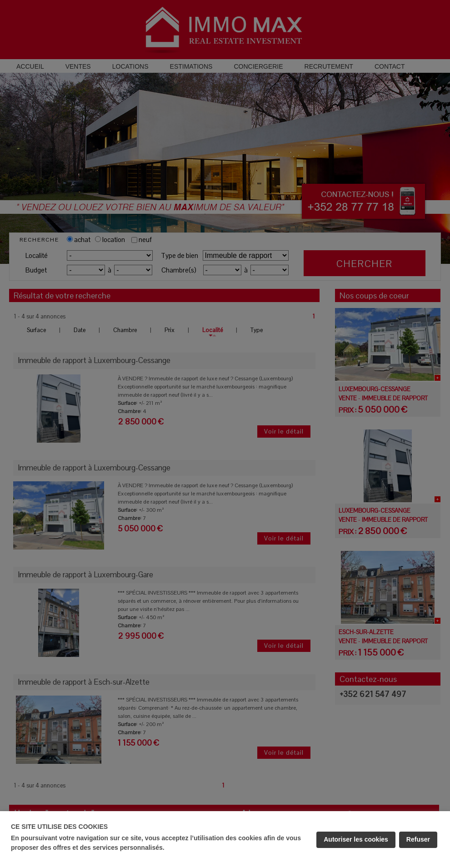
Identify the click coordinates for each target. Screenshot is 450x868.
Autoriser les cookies (356, 839)
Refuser (418, 839)
